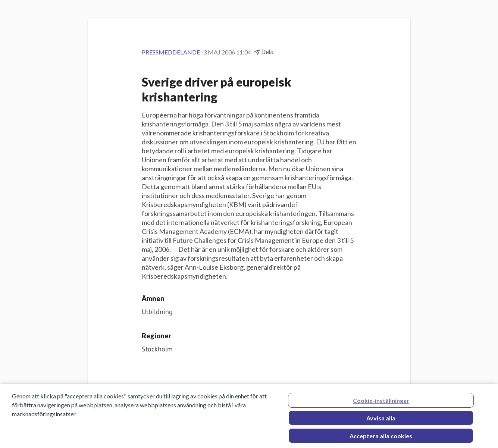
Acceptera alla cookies (381, 438)
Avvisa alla (381, 420)
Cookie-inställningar (381, 403)
